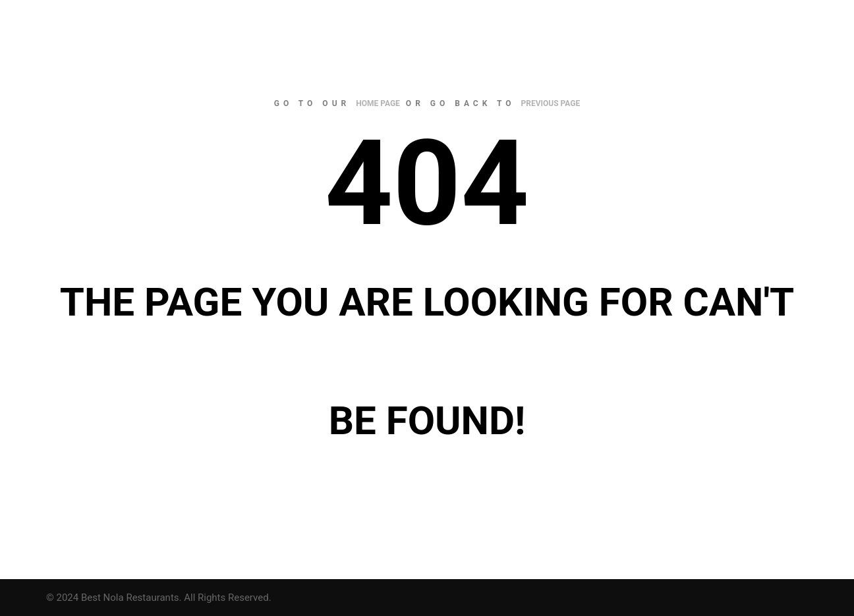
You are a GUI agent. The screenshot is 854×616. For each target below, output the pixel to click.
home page (378, 103)
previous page (551, 103)
